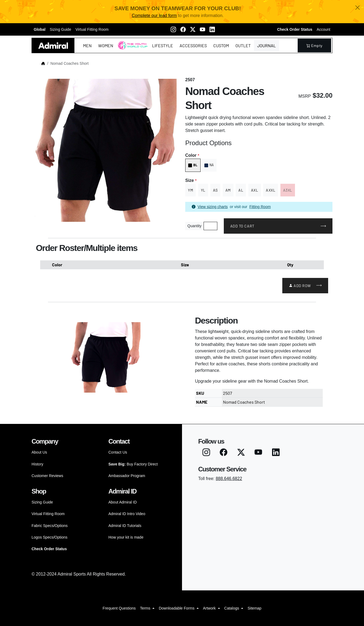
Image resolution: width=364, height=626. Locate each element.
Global (40, 29)
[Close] (358, 8)
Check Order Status (295, 29)
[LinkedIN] (212, 29)
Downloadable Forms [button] (177, 608)
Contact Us (118, 452)
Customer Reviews (47, 476)
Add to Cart (242, 226)
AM (228, 190)
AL (241, 190)
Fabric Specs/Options (50, 526)
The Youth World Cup (131, 49)
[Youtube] (202, 29)
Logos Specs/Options (49, 537)
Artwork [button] (210, 608)
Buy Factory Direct (133, 464)
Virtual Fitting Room (92, 29)
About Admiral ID (123, 502)
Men (87, 45)
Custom (221, 45)
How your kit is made (126, 537)
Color (192, 155)
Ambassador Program (127, 476)
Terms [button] (146, 608)
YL (203, 190)
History (37, 464)
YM (190, 190)
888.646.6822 (229, 479)
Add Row (300, 286)
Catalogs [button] (232, 608)
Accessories (193, 45)
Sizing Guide (61, 29)
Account (323, 29)
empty (314, 45)
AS (215, 190)
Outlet (243, 45)
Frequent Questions (119, 608)
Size (191, 180)
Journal (267, 45)
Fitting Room (260, 207)
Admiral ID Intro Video (127, 514)
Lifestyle (163, 45)
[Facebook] (183, 29)
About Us (39, 452)
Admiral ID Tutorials (125, 526)
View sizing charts (213, 207)
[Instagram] (173, 29)
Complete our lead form (154, 16)
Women (106, 45)
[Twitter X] (193, 29)
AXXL (271, 190)
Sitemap (254, 608)
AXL (255, 190)
